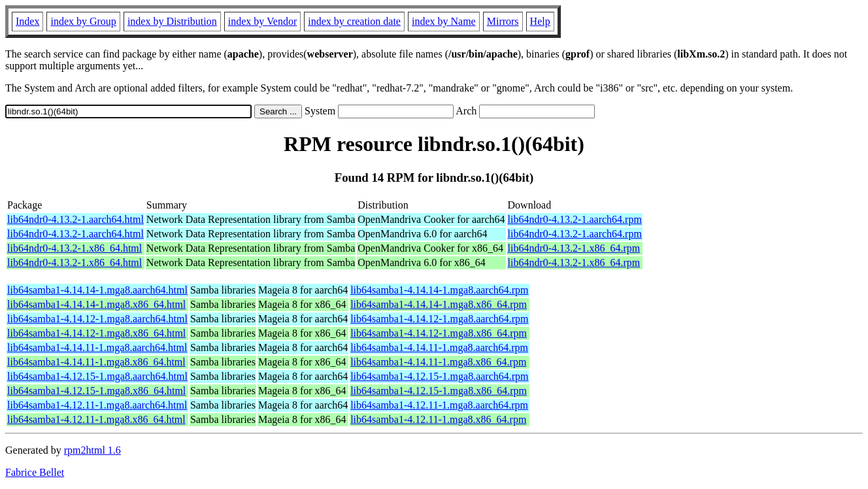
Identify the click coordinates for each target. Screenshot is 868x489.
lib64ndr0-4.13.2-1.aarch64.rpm (575, 219)
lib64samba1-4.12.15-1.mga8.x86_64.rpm (439, 391)
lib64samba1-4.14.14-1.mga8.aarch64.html (97, 290)
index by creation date (354, 21)
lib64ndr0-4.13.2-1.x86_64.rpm (574, 248)
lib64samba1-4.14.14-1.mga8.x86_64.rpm (439, 304)
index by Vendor (262, 21)
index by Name (444, 21)
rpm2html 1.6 (92, 450)
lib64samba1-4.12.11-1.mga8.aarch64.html (97, 405)
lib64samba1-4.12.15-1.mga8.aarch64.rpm (439, 376)
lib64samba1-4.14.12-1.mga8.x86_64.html (96, 333)
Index (27, 21)
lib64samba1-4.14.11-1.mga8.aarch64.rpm (439, 347)
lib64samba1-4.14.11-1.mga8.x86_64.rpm (438, 362)
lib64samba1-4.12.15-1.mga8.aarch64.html (97, 376)
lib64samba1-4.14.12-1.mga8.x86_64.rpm (439, 333)
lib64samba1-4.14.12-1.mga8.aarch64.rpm (439, 319)
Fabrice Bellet (35, 472)
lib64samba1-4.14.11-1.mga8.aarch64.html (97, 347)
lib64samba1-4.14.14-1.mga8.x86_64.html (96, 304)
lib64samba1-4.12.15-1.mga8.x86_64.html (96, 391)
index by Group (83, 21)
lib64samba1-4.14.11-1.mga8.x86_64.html (96, 362)
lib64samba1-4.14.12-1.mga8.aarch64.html (97, 319)
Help (540, 21)
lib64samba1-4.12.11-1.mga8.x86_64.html (96, 419)
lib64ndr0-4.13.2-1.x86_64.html (75, 248)
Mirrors (503, 21)
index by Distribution (172, 21)
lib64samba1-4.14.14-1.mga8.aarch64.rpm (439, 290)
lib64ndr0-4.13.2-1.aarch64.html (75, 219)
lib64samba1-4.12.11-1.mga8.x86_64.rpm (438, 419)
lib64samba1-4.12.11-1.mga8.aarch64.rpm (439, 405)
